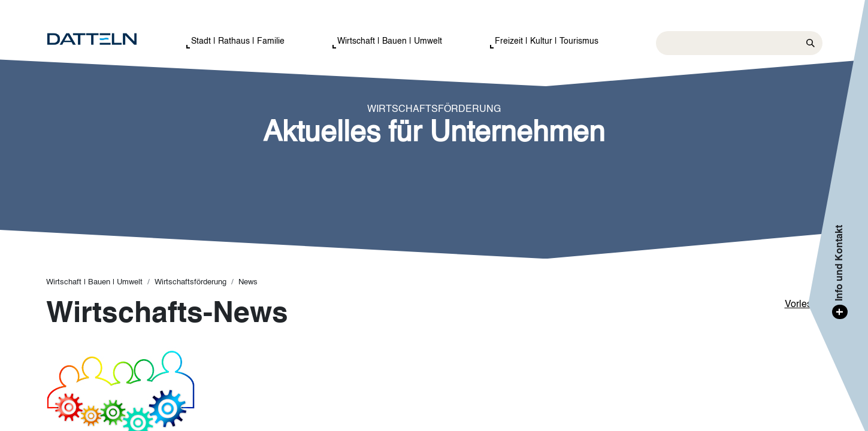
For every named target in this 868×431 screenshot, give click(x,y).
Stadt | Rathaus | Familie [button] (238, 41)
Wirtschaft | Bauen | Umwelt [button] (390, 41)
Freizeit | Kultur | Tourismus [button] (547, 41)
